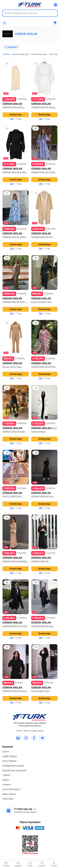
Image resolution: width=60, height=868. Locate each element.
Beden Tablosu (9, 794)
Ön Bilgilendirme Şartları (13, 766)
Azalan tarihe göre (21, 54)
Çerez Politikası (9, 761)
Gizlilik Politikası (10, 756)
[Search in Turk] (30, 13)
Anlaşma (7, 785)
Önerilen (6, 54)
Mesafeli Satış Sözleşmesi (14, 771)
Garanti (6, 752)
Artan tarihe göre (39, 54)
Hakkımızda (8, 799)
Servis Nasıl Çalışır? (11, 789)
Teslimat (6, 775)
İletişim (6, 780)
